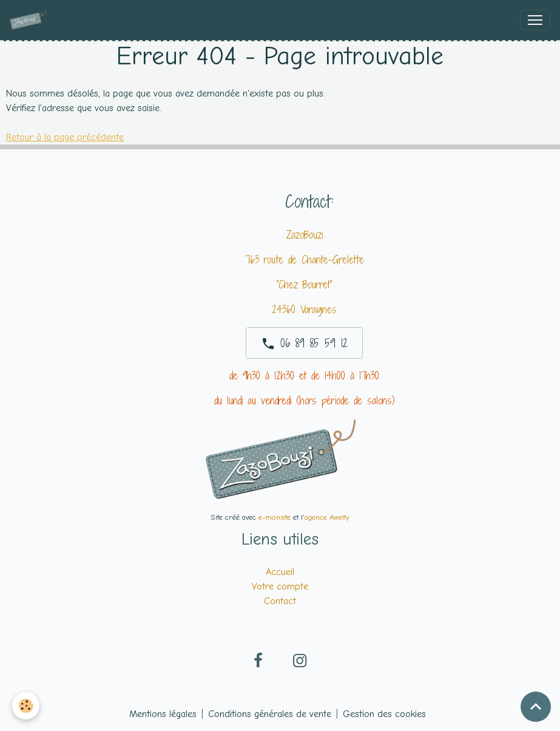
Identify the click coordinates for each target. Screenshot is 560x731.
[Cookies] (26, 706)
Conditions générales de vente (270, 714)
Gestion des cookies (384, 714)
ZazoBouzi (305, 235)
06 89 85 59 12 (304, 343)
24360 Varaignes (304, 309)
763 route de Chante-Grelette (305, 260)
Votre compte (280, 586)
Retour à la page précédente (65, 137)
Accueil (280, 572)
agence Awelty (327, 517)
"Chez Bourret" (304, 284)
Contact (280, 601)
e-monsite (275, 517)
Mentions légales (163, 714)
